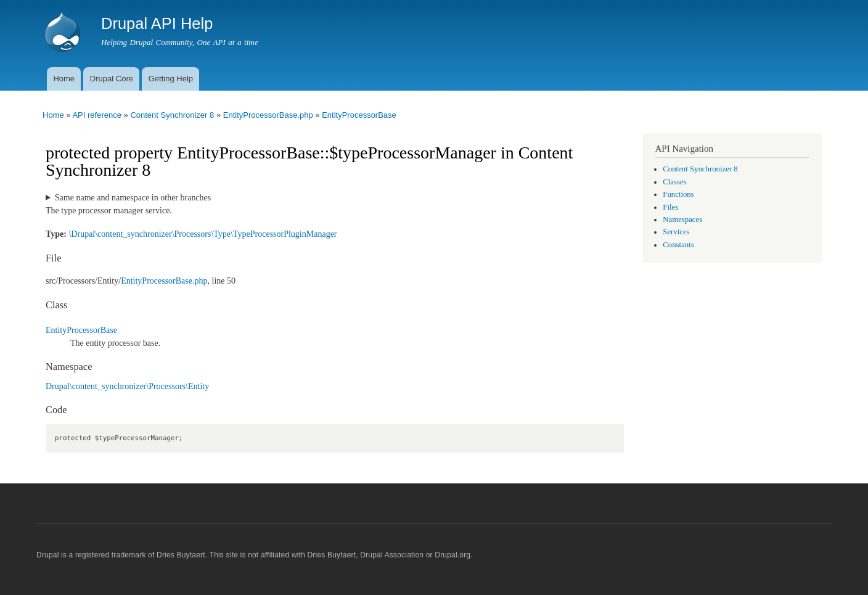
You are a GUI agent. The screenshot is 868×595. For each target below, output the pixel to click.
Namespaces (682, 220)
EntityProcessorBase (359, 115)
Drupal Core (112, 79)
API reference (97, 115)
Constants (678, 245)
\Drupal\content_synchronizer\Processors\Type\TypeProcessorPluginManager (203, 234)
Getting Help (171, 79)
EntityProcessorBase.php (268, 115)
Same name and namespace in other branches (133, 198)
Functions (678, 194)
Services (676, 232)
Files (670, 207)
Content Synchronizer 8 (172, 115)
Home (64, 79)
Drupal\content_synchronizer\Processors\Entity (127, 386)
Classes (674, 182)
